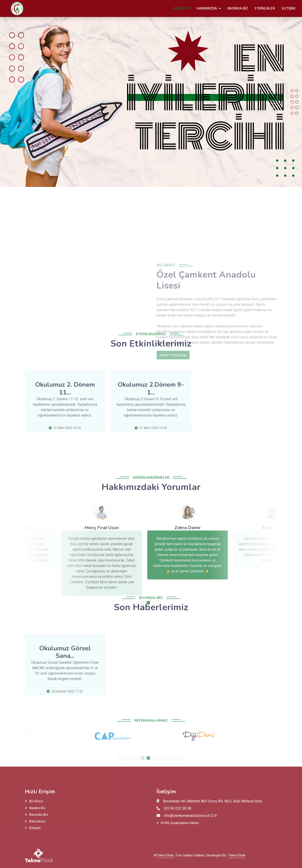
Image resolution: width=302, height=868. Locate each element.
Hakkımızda (207, 8)
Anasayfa (181, 8)
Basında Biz (238, 8)
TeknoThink (165, 855)
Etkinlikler (265, 8)
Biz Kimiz (36, 801)
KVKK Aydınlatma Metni (180, 823)
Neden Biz (37, 808)
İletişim (288, 8)
